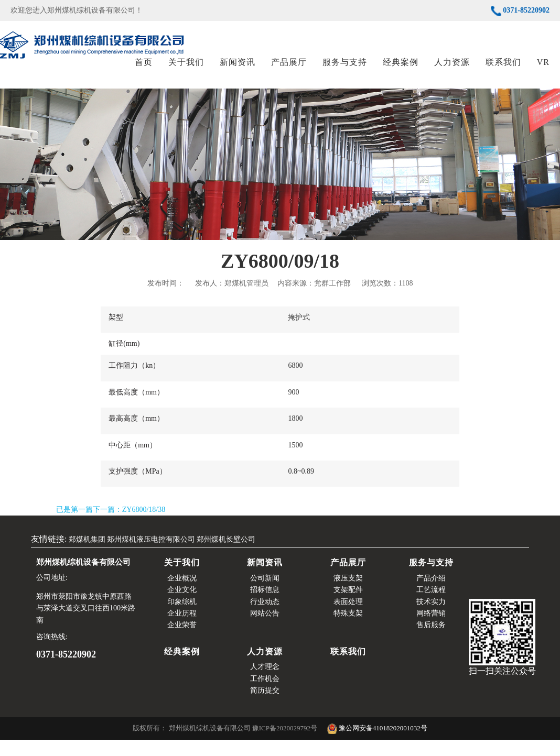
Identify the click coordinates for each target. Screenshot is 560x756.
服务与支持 (345, 70)
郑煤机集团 (87, 556)
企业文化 (182, 606)
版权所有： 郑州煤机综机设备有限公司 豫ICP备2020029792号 (226, 745)
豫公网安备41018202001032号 (377, 745)
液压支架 (348, 594)
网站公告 (265, 629)
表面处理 (348, 618)
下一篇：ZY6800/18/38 (129, 526)
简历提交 (265, 706)
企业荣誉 (182, 642)
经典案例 (401, 70)
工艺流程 (431, 606)
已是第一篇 (74, 526)
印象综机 (182, 618)
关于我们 (186, 70)
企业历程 (182, 629)
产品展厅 (289, 70)
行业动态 (265, 618)
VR (543, 70)
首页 (144, 70)
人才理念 (265, 683)
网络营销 (431, 629)
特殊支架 (348, 629)
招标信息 (265, 606)
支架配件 (348, 606)
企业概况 (182, 594)
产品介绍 (431, 594)
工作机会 (265, 695)
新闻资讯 (238, 70)
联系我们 (503, 70)
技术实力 (431, 618)
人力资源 (452, 70)
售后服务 (431, 642)
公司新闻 (265, 594)
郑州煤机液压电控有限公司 (151, 556)
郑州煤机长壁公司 (226, 556)
